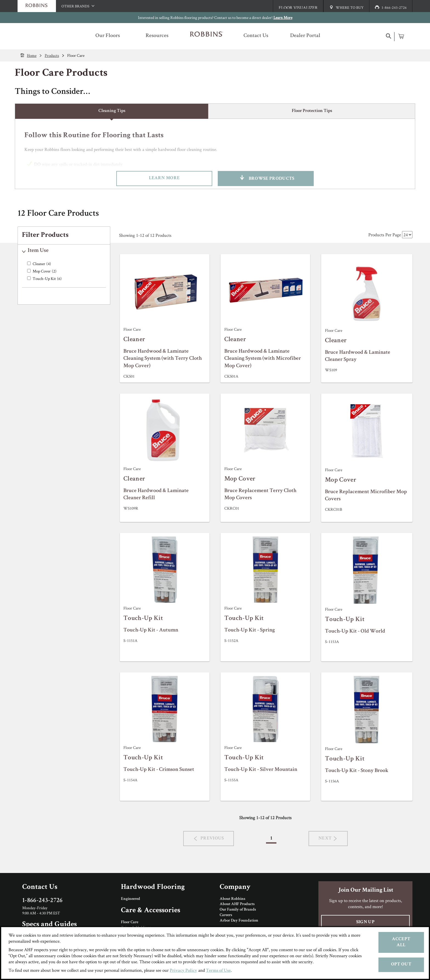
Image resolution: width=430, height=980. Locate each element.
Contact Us (40, 887)
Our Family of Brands (238, 910)
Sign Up (365, 922)
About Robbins (232, 899)
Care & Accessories (151, 911)
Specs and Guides (49, 925)
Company (235, 887)
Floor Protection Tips (312, 111)
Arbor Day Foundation (239, 921)
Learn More (283, 17)
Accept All (401, 942)
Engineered (131, 899)
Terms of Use (218, 971)
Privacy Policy (183, 971)
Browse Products (266, 178)
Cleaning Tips (112, 111)
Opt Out (401, 964)
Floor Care (130, 922)
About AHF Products (237, 904)
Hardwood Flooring (153, 887)
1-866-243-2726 (43, 901)
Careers (226, 915)
